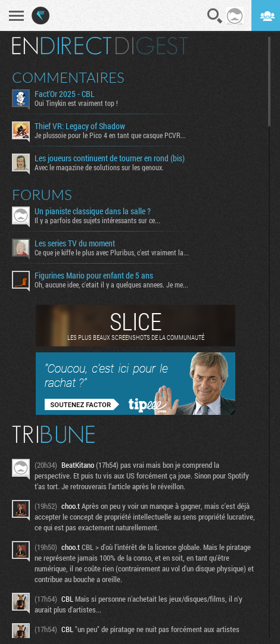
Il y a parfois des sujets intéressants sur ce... (97, 220)
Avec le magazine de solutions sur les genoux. (99, 167)
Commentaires (68, 77)
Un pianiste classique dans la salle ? (93, 211)
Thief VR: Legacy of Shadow (80, 126)
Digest (152, 46)
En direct (62, 46)
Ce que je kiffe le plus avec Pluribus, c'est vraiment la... (112, 252)
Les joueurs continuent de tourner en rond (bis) (110, 158)
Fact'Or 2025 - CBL (65, 94)
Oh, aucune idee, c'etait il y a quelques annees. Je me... (111, 285)
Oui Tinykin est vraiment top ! (76, 103)
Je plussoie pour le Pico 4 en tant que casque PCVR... (110, 135)
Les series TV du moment (75, 243)
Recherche (215, 16)
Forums (42, 195)
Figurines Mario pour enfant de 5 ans (94, 276)
